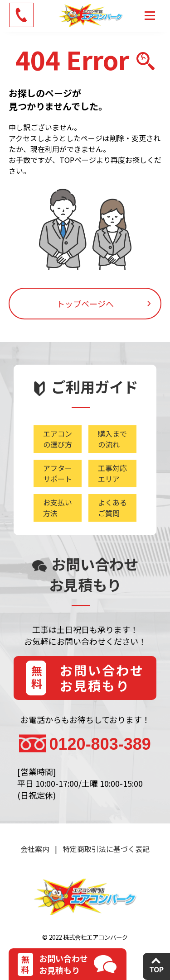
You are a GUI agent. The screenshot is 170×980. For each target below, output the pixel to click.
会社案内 (35, 849)
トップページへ (85, 304)
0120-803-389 (100, 744)
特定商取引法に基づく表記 (106, 849)
